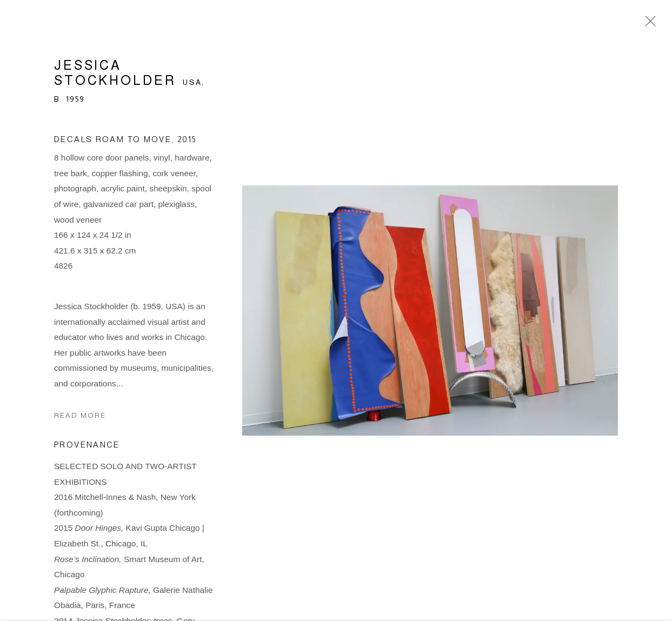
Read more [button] (80, 418)
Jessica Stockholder (115, 75)
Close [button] (648, 24)
